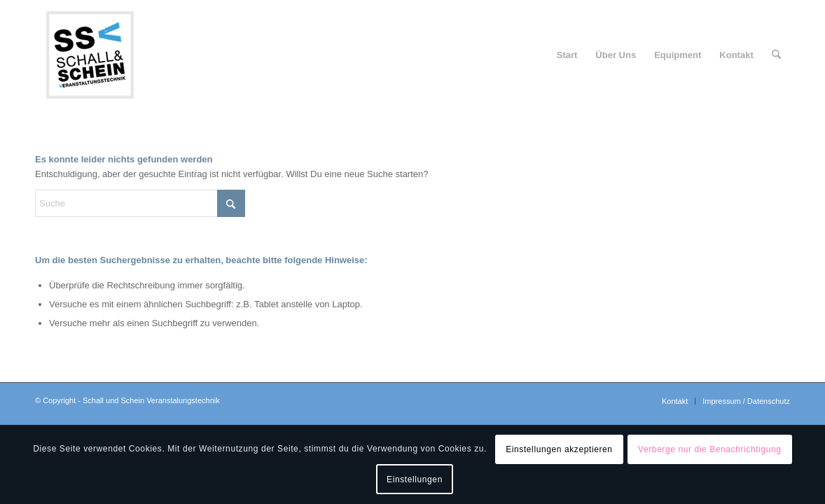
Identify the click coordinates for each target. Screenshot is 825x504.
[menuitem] (567, 55)
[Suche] (776, 55)
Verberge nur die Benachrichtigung (710, 449)
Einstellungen (415, 479)
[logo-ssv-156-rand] (90, 55)
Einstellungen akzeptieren (559, 449)
